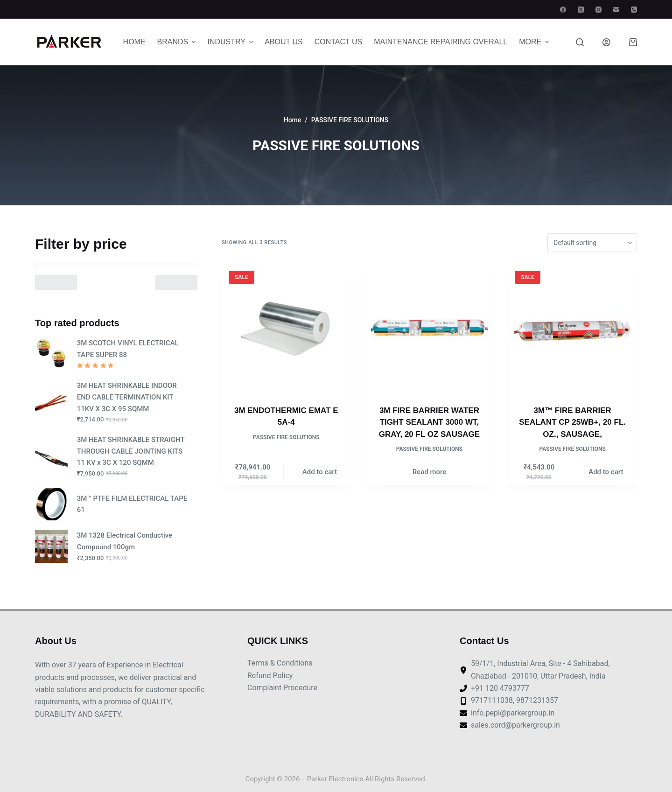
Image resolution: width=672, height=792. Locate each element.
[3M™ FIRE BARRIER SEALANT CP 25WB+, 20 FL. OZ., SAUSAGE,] (572, 328)
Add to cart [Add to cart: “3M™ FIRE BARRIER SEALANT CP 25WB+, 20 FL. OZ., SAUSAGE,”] (606, 472)
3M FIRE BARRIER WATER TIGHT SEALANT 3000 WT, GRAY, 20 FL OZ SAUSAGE (429, 422)
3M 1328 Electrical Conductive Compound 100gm (125, 541)
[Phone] (634, 10)
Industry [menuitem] (231, 42)
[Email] (616, 10)
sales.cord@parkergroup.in (515, 725)
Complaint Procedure (282, 688)
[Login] (606, 42)
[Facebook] (563, 10)
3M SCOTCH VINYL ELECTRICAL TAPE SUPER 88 (128, 349)
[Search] (580, 42)
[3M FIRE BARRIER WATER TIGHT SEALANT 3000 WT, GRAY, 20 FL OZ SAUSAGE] (430, 328)
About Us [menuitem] (284, 42)
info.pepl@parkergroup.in (513, 713)
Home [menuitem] (134, 42)
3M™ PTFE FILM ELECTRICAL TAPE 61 (132, 504)
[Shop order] (592, 243)
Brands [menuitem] (178, 42)
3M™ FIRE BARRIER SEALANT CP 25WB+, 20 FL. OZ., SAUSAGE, (572, 422)
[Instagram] (598, 10)
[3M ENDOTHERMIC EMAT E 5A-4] (286, 328)
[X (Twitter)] (581, 10)
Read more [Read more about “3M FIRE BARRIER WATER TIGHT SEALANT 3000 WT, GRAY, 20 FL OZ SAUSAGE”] (430, 472)
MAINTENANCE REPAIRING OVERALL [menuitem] (441, 42)
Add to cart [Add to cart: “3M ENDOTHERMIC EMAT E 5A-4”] (320, 472)
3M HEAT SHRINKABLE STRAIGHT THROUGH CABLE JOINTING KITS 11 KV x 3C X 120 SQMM (131, 451)
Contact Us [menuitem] (339, 42)
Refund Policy (270, 676)
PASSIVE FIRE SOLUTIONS (286, 437)
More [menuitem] (535, 42)
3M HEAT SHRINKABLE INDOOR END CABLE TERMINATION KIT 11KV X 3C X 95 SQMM (127, 397)
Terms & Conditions (280, 663)
